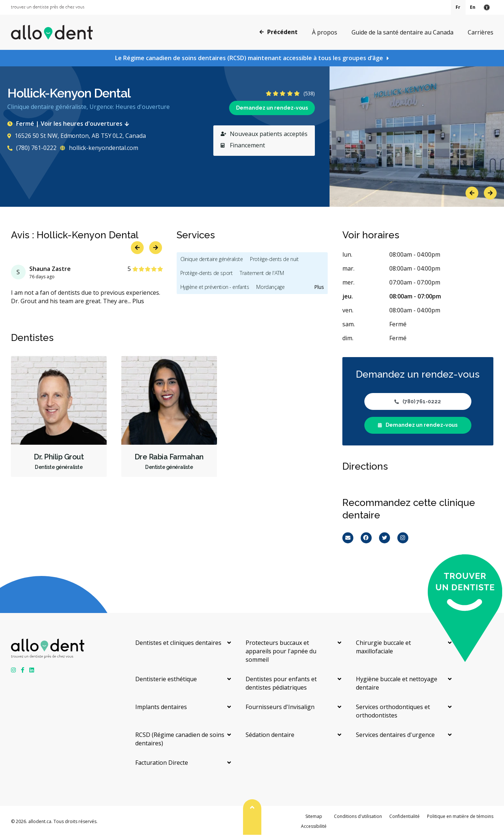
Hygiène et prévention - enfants (215, 287)
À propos (325, 32)
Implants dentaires (161, 707)
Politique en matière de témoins (460, 816)
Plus (138, 301)
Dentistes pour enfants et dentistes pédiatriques (281, 683)
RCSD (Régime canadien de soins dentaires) (180, 739)
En (473, 7)
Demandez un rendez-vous (272, 108)
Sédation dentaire (270, 735)
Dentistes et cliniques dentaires (178, 643)
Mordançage (270, 287)
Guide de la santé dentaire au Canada (402, 32)
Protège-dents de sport (207, 273)
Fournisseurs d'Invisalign (280, 707)
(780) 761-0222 (32, 148)
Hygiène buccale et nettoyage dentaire (397, 683)
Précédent (279, 32)
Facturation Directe (162, 763)
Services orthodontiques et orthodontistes (393, 711)
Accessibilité (314, 826)
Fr (458, 7)
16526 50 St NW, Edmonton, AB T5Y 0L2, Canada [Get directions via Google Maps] (76, 136)
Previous (472, 193)
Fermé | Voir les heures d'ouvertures (70, 124)
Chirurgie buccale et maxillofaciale (383, 647)
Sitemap (314, 816)
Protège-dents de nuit (274, 259)
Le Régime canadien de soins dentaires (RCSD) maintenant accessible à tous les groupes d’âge (249, 58)
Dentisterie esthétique (166, 679)
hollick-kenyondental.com (99, 148)
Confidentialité (404, 816)
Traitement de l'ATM (262, 273)
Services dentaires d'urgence (395, 735)
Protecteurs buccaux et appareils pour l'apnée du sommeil (281, 651)
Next (490, 193)
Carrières (481, 32)
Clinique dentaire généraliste (212, 259)
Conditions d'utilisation (358, 816)
